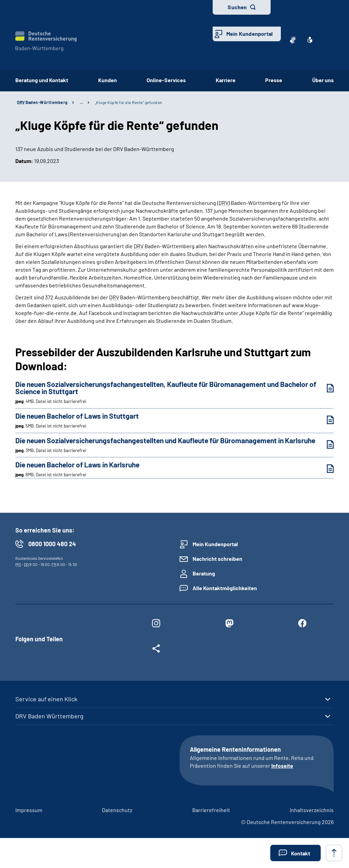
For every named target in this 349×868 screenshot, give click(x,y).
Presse (274, 80)
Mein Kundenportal (249, 34)
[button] (295, 853)
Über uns (323, 80)
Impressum (29, 810)
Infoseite (282, 766)
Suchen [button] (237, 7)
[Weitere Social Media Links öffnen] (156, 650)
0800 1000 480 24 (52, 544)
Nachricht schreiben (217, 559)
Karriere (226, 80)
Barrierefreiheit (211, 810)
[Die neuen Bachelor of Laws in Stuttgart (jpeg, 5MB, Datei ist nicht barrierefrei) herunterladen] (325, 420)
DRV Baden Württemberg (49, 716)
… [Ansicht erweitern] (81, 102)
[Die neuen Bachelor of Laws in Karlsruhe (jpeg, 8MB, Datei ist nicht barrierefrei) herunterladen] (325, 469)
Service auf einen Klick (46, 699)
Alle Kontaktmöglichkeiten (225, 588)
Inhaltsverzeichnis (312, 810)
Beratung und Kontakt (42, 80)
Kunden (108, 80)
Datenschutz (117, 810)
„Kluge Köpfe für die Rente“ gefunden (129, 102)
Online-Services (166, 80)
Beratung (204, 573)
